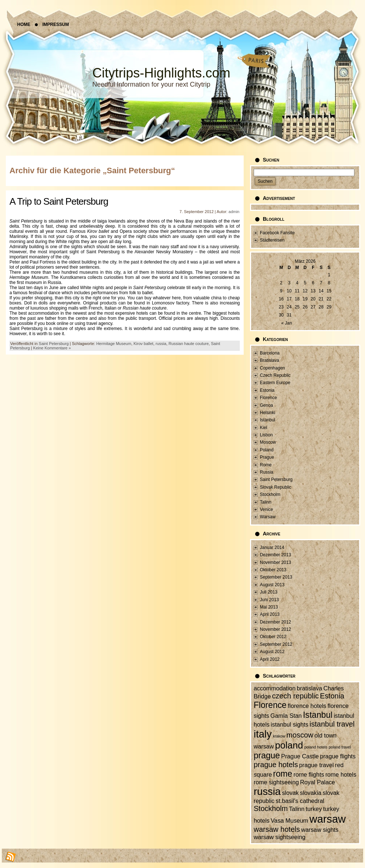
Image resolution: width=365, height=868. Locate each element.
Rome (266, 465)
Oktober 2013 (273, 570)
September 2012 (276, 644)
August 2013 (272, 585)
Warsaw (268, 517)
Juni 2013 (269, 600)
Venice (266, 509)
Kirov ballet (143, 344)
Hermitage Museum (114, 344)
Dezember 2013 (275, 555)
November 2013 (275, 562)
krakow (279, 736)
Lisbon (266, 435)
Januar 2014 (272, 547)
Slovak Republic (276, 487)
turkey (314, 809)
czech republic (295, 696)
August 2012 (272, 652)
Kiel (264, 428)
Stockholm (270, 494)
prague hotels (276, 765)
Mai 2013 (269, 607)
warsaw (328, 819)
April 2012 (270, 659)
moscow (300, 735)
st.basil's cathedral (300, 801)
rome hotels (341, 774)
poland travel (340, 747)
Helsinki (268, 413)
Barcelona (270, 353)
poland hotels (316, 747)
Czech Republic (275, 375)
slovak (290, 793)
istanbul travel (332, 724)
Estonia (267, 390)
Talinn (266, 502)
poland (289, 745)
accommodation (275, 688)
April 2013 (270, 614)
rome (283, 774)
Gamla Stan (286, 716)
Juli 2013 (269, 592)
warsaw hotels (277, 829)
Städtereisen (272, 240)
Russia (267, 472)
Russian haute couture (189, 344)
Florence (268, 398)
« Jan (287, 323)
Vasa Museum (290, 820)
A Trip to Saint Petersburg (59, 201)
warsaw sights (320, 830)
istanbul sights (290, 724)
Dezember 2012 (275, 622)
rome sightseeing (276, 782)
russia (161, 344)
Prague (267, 457)
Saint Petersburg (54, 344)
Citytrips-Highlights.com (161, 73)
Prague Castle (300, 756)
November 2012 (275, 629)
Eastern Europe (275, 383)
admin (234, 212)
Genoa (266, 405)
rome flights (309, 774)
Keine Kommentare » (52, 348)
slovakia (311, 793)
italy (263, 734)
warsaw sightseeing (280, 837)
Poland (267, 450)
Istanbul (268, 420)
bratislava (310, 688)
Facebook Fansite (277, 233)
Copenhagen (272, 368)
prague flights (338, 756)
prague (267, 755)
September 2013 (276, 577)
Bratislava (270, 360)
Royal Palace (318, 782)
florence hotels (307, 706)
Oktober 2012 (273, 637)
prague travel (317, 765)
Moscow (268, 442)
